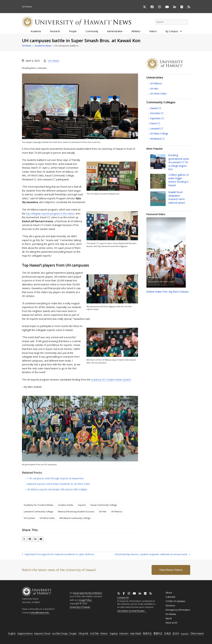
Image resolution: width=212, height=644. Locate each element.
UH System (29, 518)
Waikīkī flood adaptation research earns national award (177, 197)
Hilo (154, 89)
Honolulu (157, 113)
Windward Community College (75, 518)
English (12, 633)
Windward (158, 139)
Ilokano (104, 633)
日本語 (167, 633)
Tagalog (113, 633)
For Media (171, 614)
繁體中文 (158, 633)
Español (185, 634)
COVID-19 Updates (176, 601)
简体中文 (147, 633)
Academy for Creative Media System (111, 380)
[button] (24, 539)
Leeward (157, 128)
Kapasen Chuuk (42, 633)
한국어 (176, 633)
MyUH (169, 618)
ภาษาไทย (94, 633)
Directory (170, 605)
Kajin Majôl (136, 633)
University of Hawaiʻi (80, 607)
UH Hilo (103, 511)
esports (82, 505)
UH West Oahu (47, 518)
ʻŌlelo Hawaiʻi (197, 633)
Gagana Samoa (25, 633)
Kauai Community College (104, 505)
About (169, 593)
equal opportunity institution (88, 593)
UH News (53, 61)
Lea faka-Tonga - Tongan (64, 633)
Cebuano (124, 633)
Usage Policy (85, 600)
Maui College (159, 133)
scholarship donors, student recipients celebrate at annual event (152, 554)
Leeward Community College (38, 511)
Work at (171, 623)
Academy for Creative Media (38, 505)
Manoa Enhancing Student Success (76, 511)
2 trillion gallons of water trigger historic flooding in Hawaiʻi (179, 180)
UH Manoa (117, 511)
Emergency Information (178, 610)
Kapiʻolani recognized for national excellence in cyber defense (58, 554)
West (158, 94)
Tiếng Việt (83, 633)
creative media (66, 505)
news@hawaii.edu (40, 613)
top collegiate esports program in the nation (50, 213)
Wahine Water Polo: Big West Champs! (168, 292)
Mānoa (156, 83)
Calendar (171, 597)
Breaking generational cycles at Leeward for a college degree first (179, 162)
